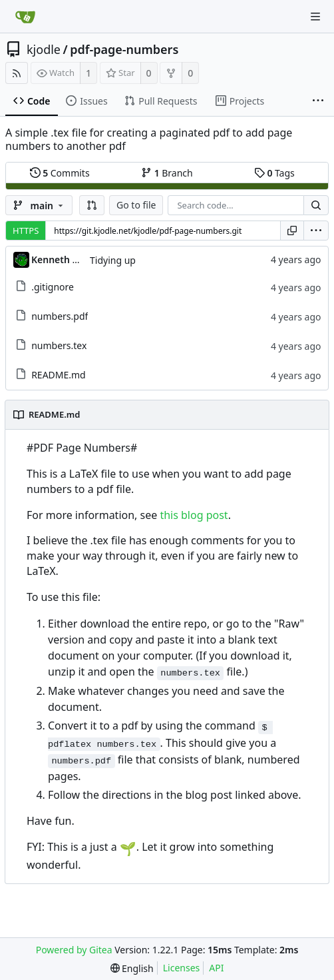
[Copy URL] (292, 231)
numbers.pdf (60, 316)
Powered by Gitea (74, 950)
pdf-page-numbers (124, 49)
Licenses (182, 968)
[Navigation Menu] (315, 17)
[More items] (318, 101)
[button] (92, 205)
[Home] (25, 17)
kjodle (44, 49)
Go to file (136, 205)
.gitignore (53, 287)
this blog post (194, 515)
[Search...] (316, 205)
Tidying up (113, 260)
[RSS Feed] (17, 73)
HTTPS (26, 231)
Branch (167, 173)
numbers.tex (59, 345)
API (216, 968)
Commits (60, 173)
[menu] (316, 231)
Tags (274, 173)
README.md (59, 375)
